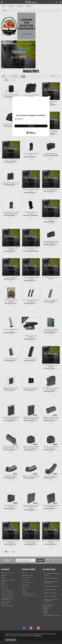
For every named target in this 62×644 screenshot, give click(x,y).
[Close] (49, 97)
